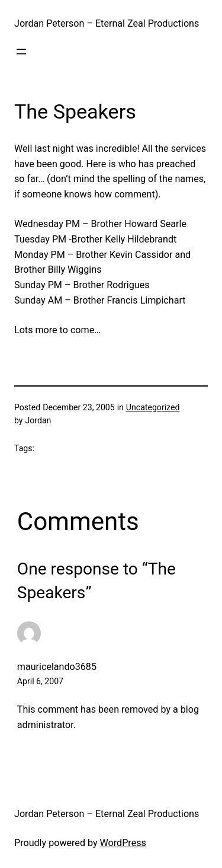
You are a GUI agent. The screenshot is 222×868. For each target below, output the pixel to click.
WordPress (123, 843)
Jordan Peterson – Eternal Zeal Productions (107, 23)
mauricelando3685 (57, 667)
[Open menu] (21, 52)
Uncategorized (153, 407)
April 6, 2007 (40, 681)
